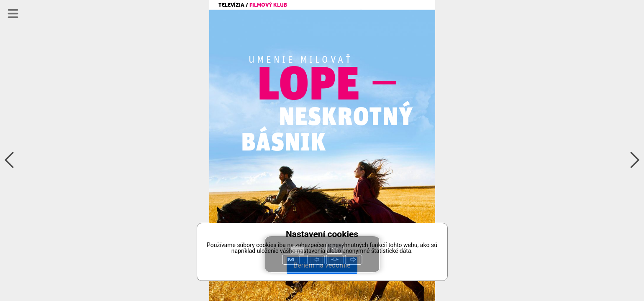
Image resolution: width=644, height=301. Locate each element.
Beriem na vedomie (322, 265)
